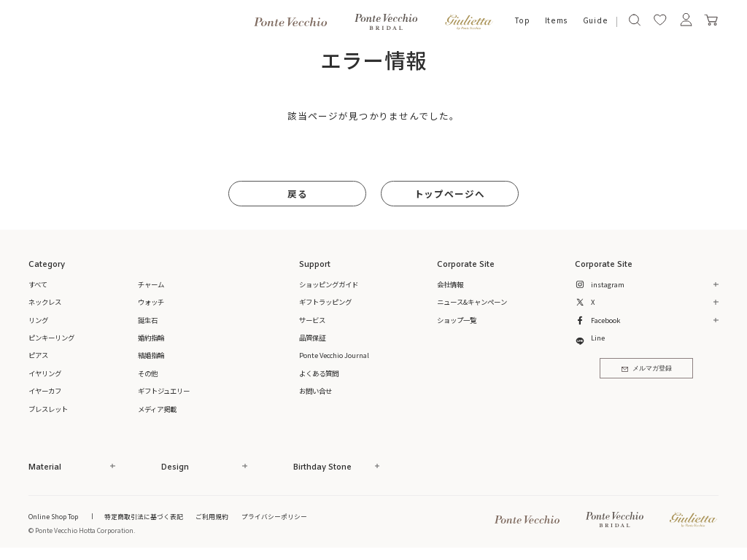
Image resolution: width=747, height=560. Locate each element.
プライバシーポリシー (274, 516)
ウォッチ (151, 302)
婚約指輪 (151, 338)
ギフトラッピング (325, 302)
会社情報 (450, 284)
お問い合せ (316, 391)
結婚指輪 (151, 355)
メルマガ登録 (647, 369)
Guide (596, 21)
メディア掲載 (157, 409)
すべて (38, 284)
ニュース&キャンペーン (472, 302)
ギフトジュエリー (164, 391)
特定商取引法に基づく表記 (144, 516)
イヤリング (45, 373)
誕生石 (148, 320)
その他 (148, 373)
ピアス (38, 355)
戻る (298, 194)
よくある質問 (319, 373)
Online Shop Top (53, 516)
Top (522, 21)
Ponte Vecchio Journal (334, 355)
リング (38, 320)
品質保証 (312, 338)
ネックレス (45, 302)
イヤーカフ (45, 391)
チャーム (151, 284)
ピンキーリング (51, 338)
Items (557, 21)
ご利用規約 (212, 516)
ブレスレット (48, 409)
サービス (312, 320)
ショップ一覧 (457, 320)
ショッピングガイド (329, 284)
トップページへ (450, 194)
